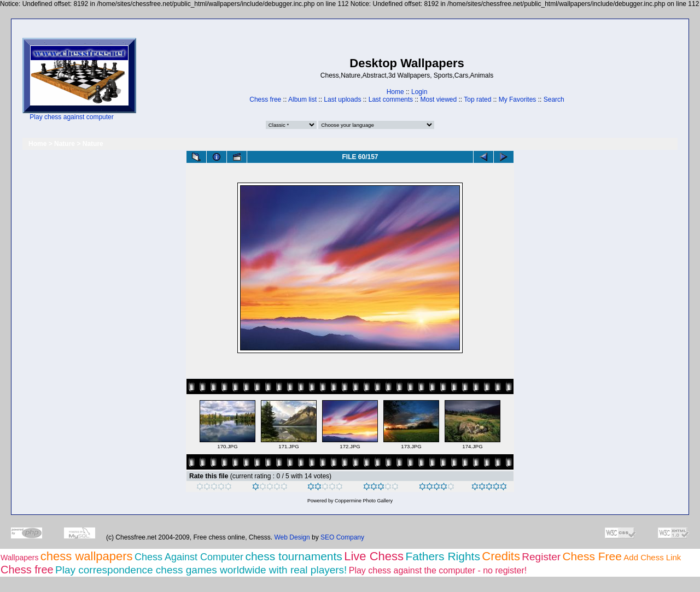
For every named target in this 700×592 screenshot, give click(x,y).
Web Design (292, 537)
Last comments (391, 99)
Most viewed (438, 99)
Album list (302, 99)
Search (554, 99)
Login (419, 92)
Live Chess (374, 556)
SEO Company (342, 537)
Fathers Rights (443, 556)
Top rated (477, 99)
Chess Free (592, 556)
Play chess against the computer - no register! (438, 570)
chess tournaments (293, 556)
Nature (65, 144)
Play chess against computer (71, 117)
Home (395, 92)
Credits (501, 556)
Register (541, 557)
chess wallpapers (87, 556)
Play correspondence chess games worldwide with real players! (201, 570)
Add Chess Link (652, 557)
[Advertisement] (170, 80)
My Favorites (518, 99)
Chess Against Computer (189, 557)
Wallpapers (20, 558)
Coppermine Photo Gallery (364, 501)
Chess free (265, 99)
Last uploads (342, 99)
